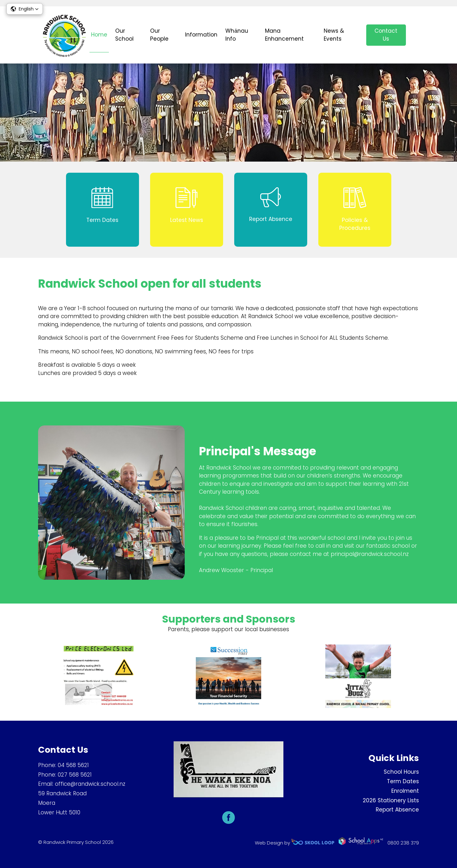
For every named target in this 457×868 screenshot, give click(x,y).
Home (99, 35)
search (416, 35)
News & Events (334, 35)
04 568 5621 (73, 765)
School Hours (401, 772)
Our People (159, 35)
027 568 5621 (75, 775)
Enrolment (405, 791)
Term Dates (403, 781)
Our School (124, 35)
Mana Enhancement (284, 35)
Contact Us (386, 35)
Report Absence (397, 810)
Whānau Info (237, 35)
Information (201, 35)
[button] (25, 9)
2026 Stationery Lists (391, 800)
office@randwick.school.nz (90, 784)
